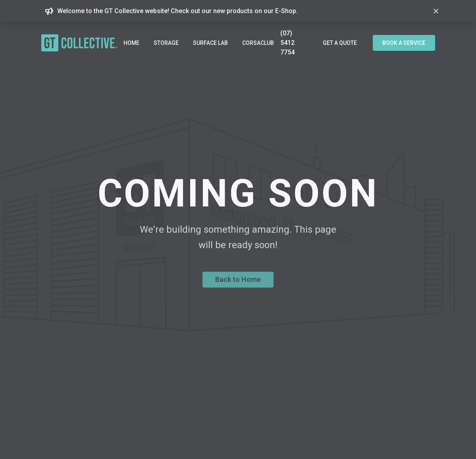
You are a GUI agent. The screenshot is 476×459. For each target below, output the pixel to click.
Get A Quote (340, 43)
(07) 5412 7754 (287, 43)
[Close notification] (436, 11)
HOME (131, 43)
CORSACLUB (258, 43)
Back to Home (238, 283)
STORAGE (166, 43)
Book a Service (404, 43)
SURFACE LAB (210, 43)
